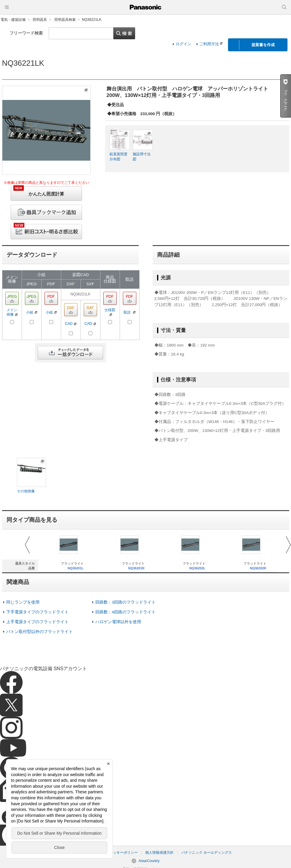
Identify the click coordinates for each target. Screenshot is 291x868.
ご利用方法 (211, 44)
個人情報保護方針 (159, 853)
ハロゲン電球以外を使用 (118, 622)
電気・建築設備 (13, 20)
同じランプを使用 (23, 602)
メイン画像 (12, 312)
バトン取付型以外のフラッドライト (39, 632)
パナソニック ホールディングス (207, 853)
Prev (27, 545)
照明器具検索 (65, 20)
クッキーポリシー (124, 853)
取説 (129, 312)
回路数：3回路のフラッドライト (126, 602)
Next (288, 545)
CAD (71, 324)
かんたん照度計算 (39, 191)
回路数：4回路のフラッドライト (126, 612)
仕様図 (110, 312)
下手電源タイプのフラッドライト (37, 612)
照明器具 (40, 20)
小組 (32, 312)
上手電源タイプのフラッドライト (37, 622)
